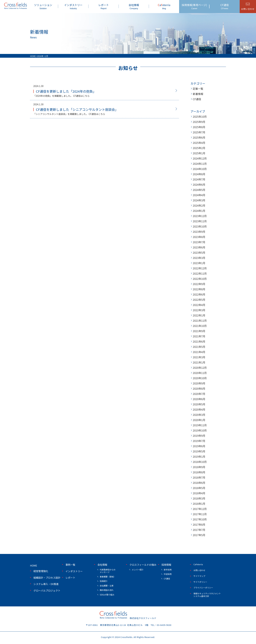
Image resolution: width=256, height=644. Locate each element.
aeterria (164, 6)
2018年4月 (199, 493)
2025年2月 (199, 148)
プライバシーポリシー (203, 588)
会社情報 (134, 6)
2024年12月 (200, 158)
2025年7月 (199, 132)
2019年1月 (199, 457)
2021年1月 (199, 362)
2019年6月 (199, 446)
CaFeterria (198, 564)
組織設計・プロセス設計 (47, 578)
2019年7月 (199, 441)
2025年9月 (199, 122)
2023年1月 (199, 263)
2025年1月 (199, 153)
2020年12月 (200, 368)
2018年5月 (199, 488)
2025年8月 (199, 127)
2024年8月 (199, 174)
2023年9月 (199, 232)
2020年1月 (199, 420)
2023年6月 (199, 247)
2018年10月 (200, 462)
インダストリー (73, 6)
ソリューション (43, 6)
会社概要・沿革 (107, 586)
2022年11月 (200, 273)
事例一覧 (70, 565)
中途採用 (168, 574)
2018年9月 (199, 467)
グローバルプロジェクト (47, 590)
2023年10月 (200, 226)
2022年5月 (199, 300)
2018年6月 (199, 483)
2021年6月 (199, 341)
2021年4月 (199, 352)
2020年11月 (200, 373)
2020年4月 (199, 409)
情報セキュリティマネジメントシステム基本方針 (207, 595)
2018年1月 (199, 504)
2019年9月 (199, 436)
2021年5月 (199, 347)
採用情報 (166, 565)
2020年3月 (199, 415)
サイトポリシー (200, 582)
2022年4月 (199, 305)
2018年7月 (199, 477)
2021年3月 (199, 357)
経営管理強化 (41, 571)
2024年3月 (199, 200)
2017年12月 (200, 509)
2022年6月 (199, 294)
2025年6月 (199, 137)
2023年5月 (199, 253)
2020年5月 (199, 404)
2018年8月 (199, 472)
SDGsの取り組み (107, 595)
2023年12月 (200, 216)
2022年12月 (200, 268)
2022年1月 (199, 315)
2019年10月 (200, 430)
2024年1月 (199, 211)
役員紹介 (104, 581)
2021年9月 (199, 331)
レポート (104, 6)
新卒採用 (168, 570)
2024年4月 (199, 195)
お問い (248, 9)
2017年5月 (199, 535)
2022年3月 (199, 310)
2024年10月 (200, 169)
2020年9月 (199, 383)
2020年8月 (199, 389)
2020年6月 (199, 399)
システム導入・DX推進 (46, 584)
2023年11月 (200, 221)
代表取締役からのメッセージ (108, 571)
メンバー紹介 (138, 570)
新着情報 (198, 94)
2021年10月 (200, 326)
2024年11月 (200, 164)
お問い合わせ (199, 570)
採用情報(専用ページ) (194, 6)
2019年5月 (199, 451)
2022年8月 (199, 289)
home (34, 565)
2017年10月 (200, 519)
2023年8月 (199, 237)
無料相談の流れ (107, 590)
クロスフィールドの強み (143, 565)
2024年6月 (199, 185)
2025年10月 (200, 117)
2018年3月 (199, 498)
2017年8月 (199, 525)
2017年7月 (199, 530)
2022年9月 (199, 284)
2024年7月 (199, 179)
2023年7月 (199, 242)
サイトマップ (199, 576)
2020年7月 (199, 394)
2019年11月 (200, 425)
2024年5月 (199, 190)
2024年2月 (199, 205)
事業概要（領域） (108, 577)
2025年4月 (199, 143)
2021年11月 (200, 321)
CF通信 (225, 6)
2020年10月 (200, 378)
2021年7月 (199, 336)
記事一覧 (198, 89)
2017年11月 (200, 514)
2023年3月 (199, 258)
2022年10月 (200, 279)
